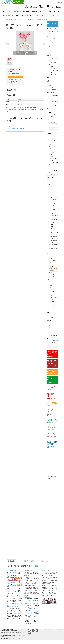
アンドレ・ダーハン (53, 306)
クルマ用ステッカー (53, 75)
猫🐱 (50, 262)
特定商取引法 (47, 630)
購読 (48, 632)
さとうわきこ (51, 292)
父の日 (50, 333)
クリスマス (24, 20)
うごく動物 (51, 156)
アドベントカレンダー (53, 197)
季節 (48, 254)
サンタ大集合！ (52, 195)
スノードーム (51, 130)
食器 (48, 81)
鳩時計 (49, 185)
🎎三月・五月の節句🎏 (15, 12)
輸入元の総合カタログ (53, 341)
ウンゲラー (51, 308)
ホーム (5, 12)
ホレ (50, 99)
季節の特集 (34, 12)
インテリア (50, 120)
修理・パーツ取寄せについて (32, 609)
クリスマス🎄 (51, 277)
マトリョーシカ (52, 166)
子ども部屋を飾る (52, 122)
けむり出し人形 (52, 140)
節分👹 (50, 258)
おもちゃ (42, 12)
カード (49, 283)
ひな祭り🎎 (51, 266)
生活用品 (49, 56)
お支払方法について (12, 570)
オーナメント (31, 20)
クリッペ (50, 207)
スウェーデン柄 (52, 115)
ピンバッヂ (51, 317)
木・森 (50, 148)
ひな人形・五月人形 (52, 222)
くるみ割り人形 (52, 138)
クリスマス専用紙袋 (53, 219)
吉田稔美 (50, 286)
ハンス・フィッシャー (53, 300)
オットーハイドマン (53, 310)
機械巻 (50, 189)
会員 (27, 15)
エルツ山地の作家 (52, 136)
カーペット (51, 51)
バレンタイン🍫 (52, 260)
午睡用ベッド (51, 49)
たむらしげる (51, 290)
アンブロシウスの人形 (53, 174)
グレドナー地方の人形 (53, 162)
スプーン (50, 84)
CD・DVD (15, 15)
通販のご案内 (12, 561)
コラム (22, 15)
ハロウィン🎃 (51, 275)
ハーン (50, 168)
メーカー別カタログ (53, 343)
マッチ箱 (50, 150)
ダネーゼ (50, 128)
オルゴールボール (52, 182)
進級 (50, 325)
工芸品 (49, 133)
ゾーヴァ (50, 294)
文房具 (50, 315)
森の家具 (50, 41)
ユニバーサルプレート (53, 88)
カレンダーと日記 (52, 279)
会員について (45, 561)
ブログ (38, 15)
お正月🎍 (51, 256)
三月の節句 (51, 225)
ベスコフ (50, 296)
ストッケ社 (51, 43)
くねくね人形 (51, 152)
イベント (32, 15)
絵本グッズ (50, 77)
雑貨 (48, 313)
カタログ (49, 338)
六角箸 (50, 86)
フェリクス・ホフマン (53, 304)
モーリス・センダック (53, 298)
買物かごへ (15, 77)
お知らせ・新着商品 (23, 561)
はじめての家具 (52, 39)
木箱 (50, 53)
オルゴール (50, 177)
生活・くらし (17, 20)
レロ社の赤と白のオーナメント (43, 20)
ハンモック (51, 67)
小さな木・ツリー (52, 209)
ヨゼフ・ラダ (51, 302)
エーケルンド (51, 108)
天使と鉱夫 (51, 142)
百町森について (35, 561)
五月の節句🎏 (51, 270)
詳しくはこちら (36, 566)
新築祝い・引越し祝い (53, 335)
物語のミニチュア (52, 146)
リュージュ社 (51, 180)
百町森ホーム (9, 20)
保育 (43, 15)
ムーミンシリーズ (52, 117)
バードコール (51, 154)
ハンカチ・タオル (52, 69)
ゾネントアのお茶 (52, 105)
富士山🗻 (51, 264)
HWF (50, 45)
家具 (48, 36)
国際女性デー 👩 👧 (53, 268)
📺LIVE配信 (26, 12)
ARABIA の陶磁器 (52, 90)
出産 (50, 323)
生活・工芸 (56, 12)
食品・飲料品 (51, 93)
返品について (28, 597)
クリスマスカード (52, 213)
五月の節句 (51, 227)
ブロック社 (51, 47)
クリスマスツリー (52, 203)
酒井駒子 (50, 288)
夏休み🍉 (51, 272)
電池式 (50, 187)
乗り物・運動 (7, 15)
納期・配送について (12, 607)
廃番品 (49, 346)
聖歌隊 (50, 144)
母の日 (50, 331)
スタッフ (48, 590)
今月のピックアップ (52, 29)
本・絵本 (49, 12)
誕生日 (50, 327)
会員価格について (29, 577)
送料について (11, 587)
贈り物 (49, 320)
